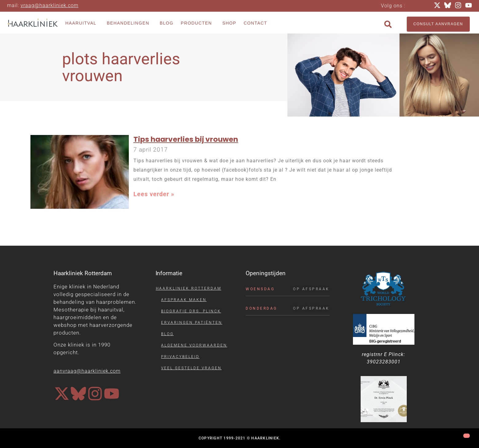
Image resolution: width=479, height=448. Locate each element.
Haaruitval (83, 23)
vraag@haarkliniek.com (49, 5)
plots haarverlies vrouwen (121, 67)
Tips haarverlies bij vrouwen (186, 139)
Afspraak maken (184, 300)
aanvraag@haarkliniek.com (87, 371)
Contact (255, 23)
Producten (198, 23)
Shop (229, 23)
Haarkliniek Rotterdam (189, 288)
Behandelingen (129, 23)
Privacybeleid (180, 357)
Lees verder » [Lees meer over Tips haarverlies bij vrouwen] (154, 194)
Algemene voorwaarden (194, 345)
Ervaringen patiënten (192, 323)
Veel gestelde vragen (191, 368)
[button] (388, 24)
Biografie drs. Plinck (191, 311)
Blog (166, 23)
